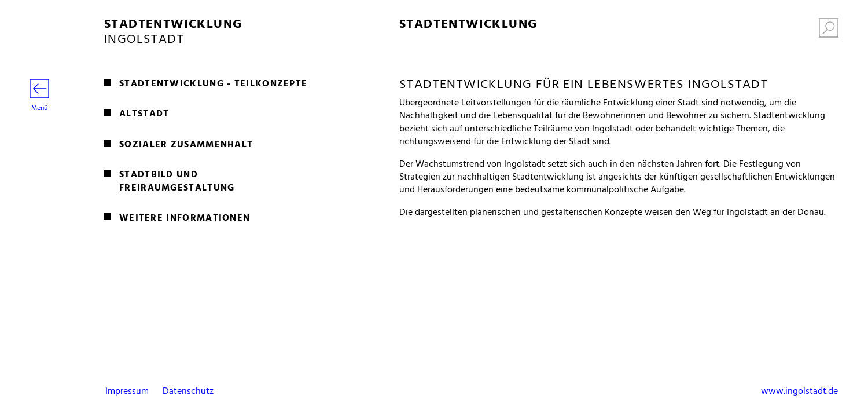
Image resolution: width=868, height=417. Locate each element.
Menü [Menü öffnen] (39, 96)
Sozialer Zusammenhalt (186, 145)
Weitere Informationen (185, 218)
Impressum (127, 392)
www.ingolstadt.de (799, 392)
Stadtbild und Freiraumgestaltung (177, 182)
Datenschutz (188, 392)
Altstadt (144, 114)
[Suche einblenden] (829, 30)
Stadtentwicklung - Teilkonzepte (213, 84)
